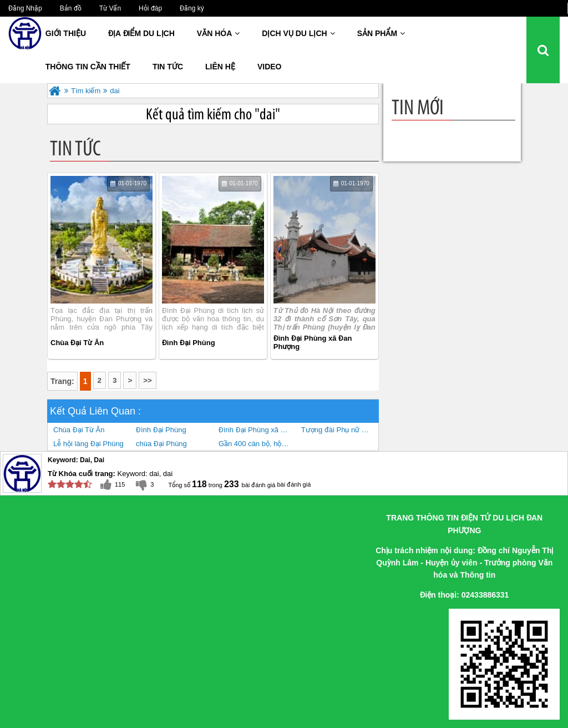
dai (115, 91)
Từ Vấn (110, 8)
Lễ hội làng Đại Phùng (88, 444)
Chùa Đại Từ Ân (77, 343)
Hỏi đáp (150, 8)
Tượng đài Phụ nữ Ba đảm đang (340, 430)
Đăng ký (192, 8)
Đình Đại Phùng (189, 343)
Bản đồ (71, 8)
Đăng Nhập (25, 8)
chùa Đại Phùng (161, 444)
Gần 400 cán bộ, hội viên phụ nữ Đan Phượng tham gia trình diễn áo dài (257, 444)
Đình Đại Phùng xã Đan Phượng (313, 342)
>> (148, 380)
